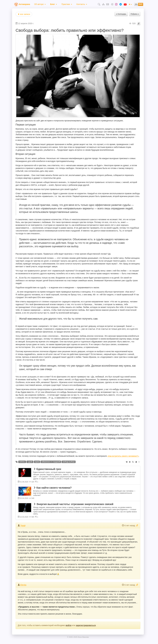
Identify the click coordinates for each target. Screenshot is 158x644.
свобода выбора (68, 462)
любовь (22, 462)
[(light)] (130, 4)
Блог (54, 4)
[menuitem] (40, 4)
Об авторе (40, 4)
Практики (67, 4)
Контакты (82, 4)
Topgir (23, 526)
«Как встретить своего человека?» (123, 456)
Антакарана (24, 4)
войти (68, 625)
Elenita (23, 585)
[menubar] (61, 4)
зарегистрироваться (86, 625)
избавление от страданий (51, 462)
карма (37, 462)
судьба (30, 462)
